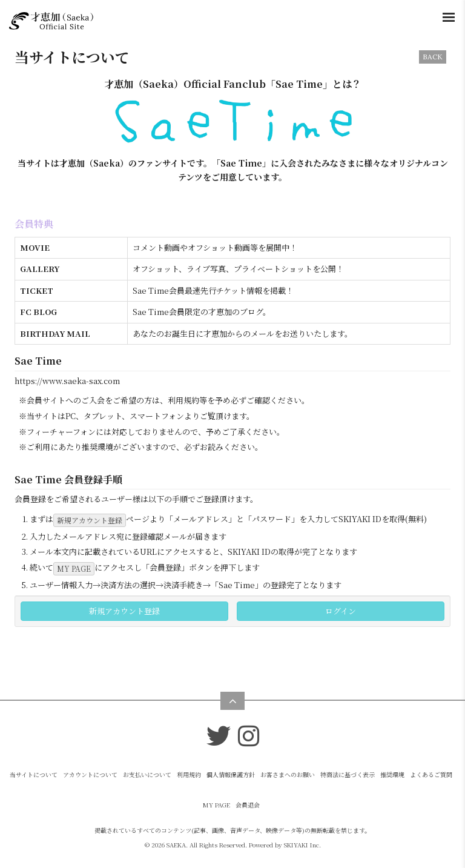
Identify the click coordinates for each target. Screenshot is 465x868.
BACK (433, 57)
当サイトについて (34, 774)
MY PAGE (74, 568)
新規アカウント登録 (90, 520)
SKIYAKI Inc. (302, 845)
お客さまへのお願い (288, 774)
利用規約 (189, 774)
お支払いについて (147, 774)
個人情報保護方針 (231, 774)
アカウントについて (90, 774)
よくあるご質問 (431, 774)
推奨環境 (392, 774)
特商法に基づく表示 (348, 774)
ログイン (341, 611)
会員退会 (248, 805)
